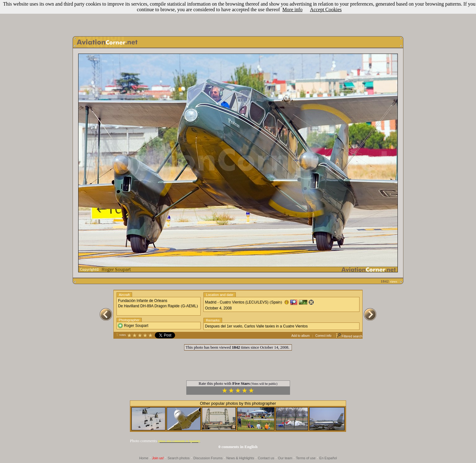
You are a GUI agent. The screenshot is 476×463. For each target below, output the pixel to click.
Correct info (323, 336)
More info (293, 10)
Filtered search (349, 336)
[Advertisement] (238, 17)
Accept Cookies (326, 10)
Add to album (300, 336)
